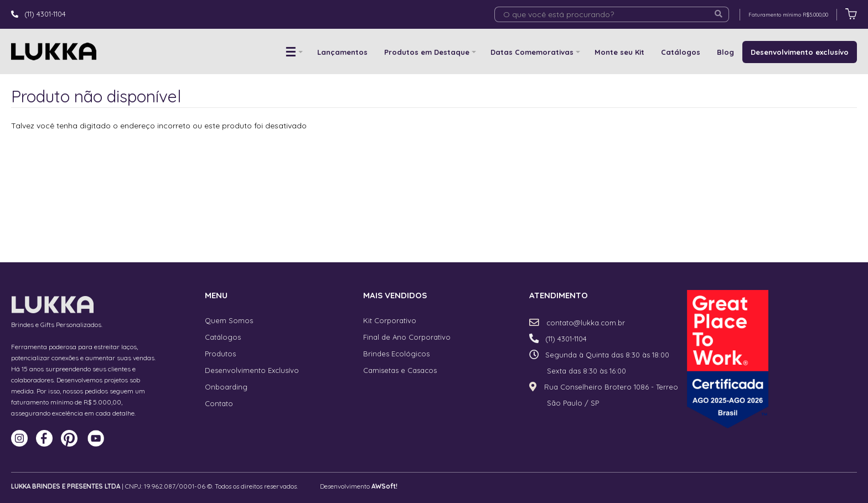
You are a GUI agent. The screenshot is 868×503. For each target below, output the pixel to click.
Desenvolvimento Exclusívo (252, 370)
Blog (725, 52)
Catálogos (681, 52)
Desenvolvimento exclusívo (800, 52)
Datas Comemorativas (532, 52)
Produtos (220, 354)
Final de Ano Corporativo (407, 337)
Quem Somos (229, 320)
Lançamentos (342, 52)
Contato (219, 403)
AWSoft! (384, 486)
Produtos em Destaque (427, 52)
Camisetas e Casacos (400, 370)
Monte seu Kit (619, 52)
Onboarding (226, 387)
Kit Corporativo (390, 320)
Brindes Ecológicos (396, 354)
